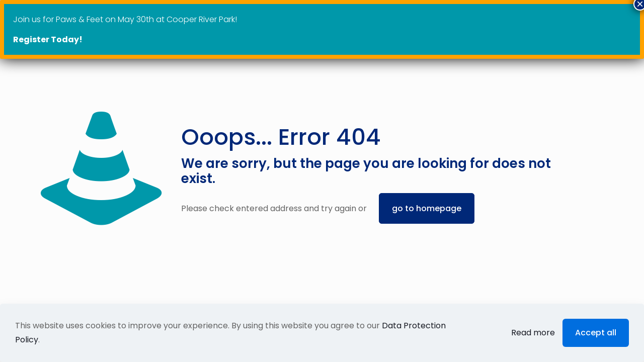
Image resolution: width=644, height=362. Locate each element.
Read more (533, 333)
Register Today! (48, 39)
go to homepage (427, 208)
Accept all (596, 333)
